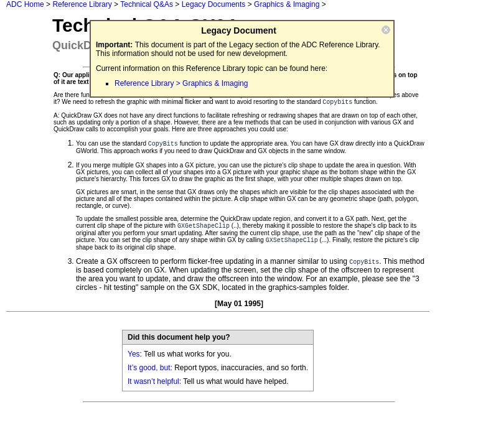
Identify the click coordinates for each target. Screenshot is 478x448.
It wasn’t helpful (153, 381)
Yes (134, 354)
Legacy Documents (214, 4)
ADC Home (25, 4)
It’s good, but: (150, 368)
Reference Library (82, 4)
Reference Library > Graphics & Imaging (181, 83)
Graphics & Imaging (287, 4)
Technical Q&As (147, 4)
